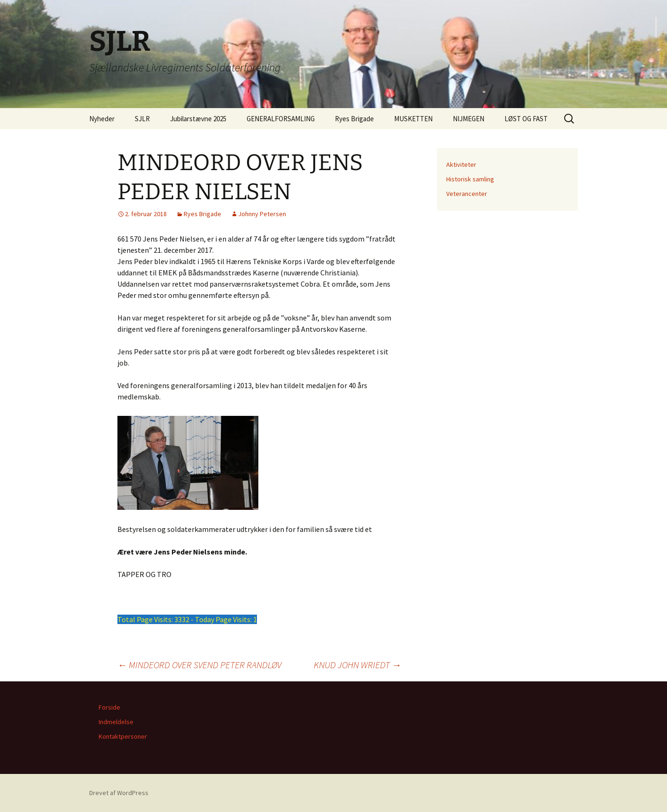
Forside (109, 707)
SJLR (142, 119)
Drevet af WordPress (119, 793)
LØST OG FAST (526, 119)
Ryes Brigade (354, 119)
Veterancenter (467, 194)
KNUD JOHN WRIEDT (357, 665)
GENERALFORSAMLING (281, 119)
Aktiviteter (461, 164)
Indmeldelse (116, 722)
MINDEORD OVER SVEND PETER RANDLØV (199, 665)
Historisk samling (470, 179)
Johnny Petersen (262, 214)
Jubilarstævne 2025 (198, 119)
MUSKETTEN (413, 119)
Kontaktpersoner (123, 736)
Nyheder (102, 119)
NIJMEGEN (469, 119)
